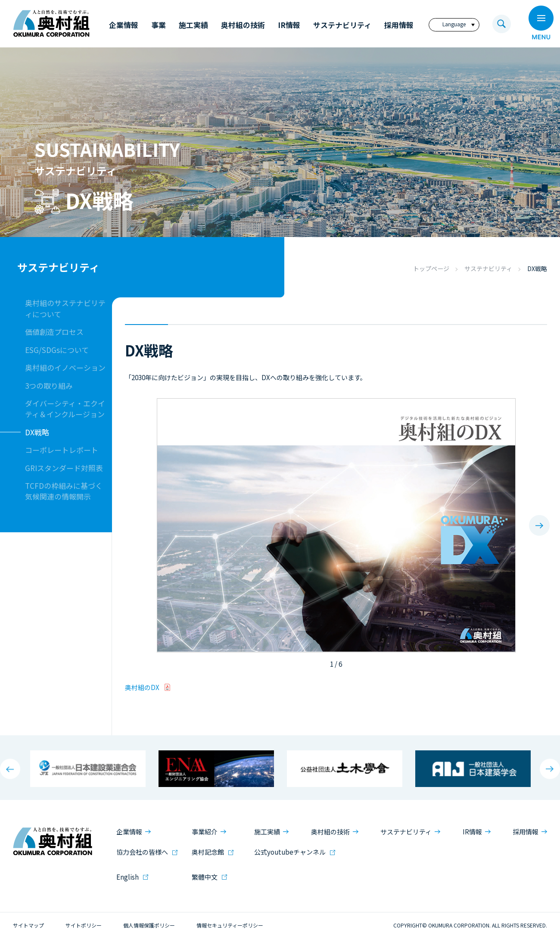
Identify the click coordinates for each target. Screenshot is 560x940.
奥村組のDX (142, 687)
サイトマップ (28, 925)
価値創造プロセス (54, 332)
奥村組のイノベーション (65, 367)
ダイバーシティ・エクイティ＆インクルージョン (65, 409)
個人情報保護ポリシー (149, 925)
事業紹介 (205, 832)
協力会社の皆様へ (142, 852)
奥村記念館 (208, 852)
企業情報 (129, 832)
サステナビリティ (488, 269)
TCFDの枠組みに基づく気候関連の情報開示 (64, 491)
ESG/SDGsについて (57, 350)
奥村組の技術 (330, 832)
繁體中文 (205, 877)
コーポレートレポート (62, 450)
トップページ (431, 269)
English (128, 877)
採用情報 (526, 832)
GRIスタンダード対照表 (64, 468)
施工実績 (267, 832)
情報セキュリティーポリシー (230, 925)
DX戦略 (37, 432)
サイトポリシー (84, 925)
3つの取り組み (49, 386)
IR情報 (472, 832)
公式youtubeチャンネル (290, 852)
